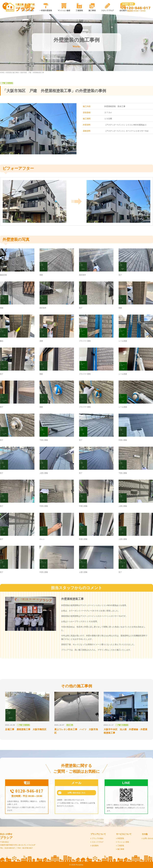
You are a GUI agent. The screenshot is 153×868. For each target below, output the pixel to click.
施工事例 (92, 10)
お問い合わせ (148, 838)
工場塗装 (79, 10)
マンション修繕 (64, 10)
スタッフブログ (107, 10)
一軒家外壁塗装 (46, 10)
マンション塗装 (123, 842)
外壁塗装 (121, 838)
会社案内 (95, 846)
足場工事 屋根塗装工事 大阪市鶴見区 (26, 729)
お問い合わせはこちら (76, 793)
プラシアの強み (98, 838)
